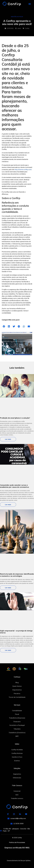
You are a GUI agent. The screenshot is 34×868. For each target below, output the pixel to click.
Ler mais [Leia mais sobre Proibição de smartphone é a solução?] (8, 439)
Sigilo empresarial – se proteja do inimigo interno (16, 632)
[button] (30, 4)
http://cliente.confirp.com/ (23, 169)
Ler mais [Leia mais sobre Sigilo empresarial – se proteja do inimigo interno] (8, 650)
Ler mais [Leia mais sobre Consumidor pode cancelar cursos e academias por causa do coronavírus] (8, 505)
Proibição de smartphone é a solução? (15, 418)
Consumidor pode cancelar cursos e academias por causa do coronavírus (14, 486)
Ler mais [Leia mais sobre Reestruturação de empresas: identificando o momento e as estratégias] (8, 588)
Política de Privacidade (17, 842)
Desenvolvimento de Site (15, 861)
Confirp (27, 28)
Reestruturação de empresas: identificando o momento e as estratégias (17, 575)
